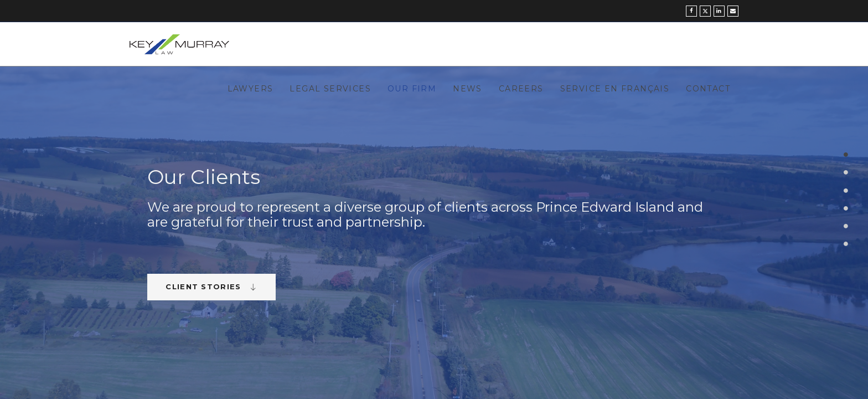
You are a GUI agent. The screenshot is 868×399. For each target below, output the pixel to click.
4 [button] (846, 208)
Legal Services (330, 89)
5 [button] (846, 226)
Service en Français (615, 89)
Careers (521, 89)
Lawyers (250, 89)
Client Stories (211, 287)
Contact (708, 89)
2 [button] (846, 173)
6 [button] (846, 244)
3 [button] (846, 190)
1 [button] (846, 155)
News (467, 89)
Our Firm (412, 89)
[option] (434, 233)
